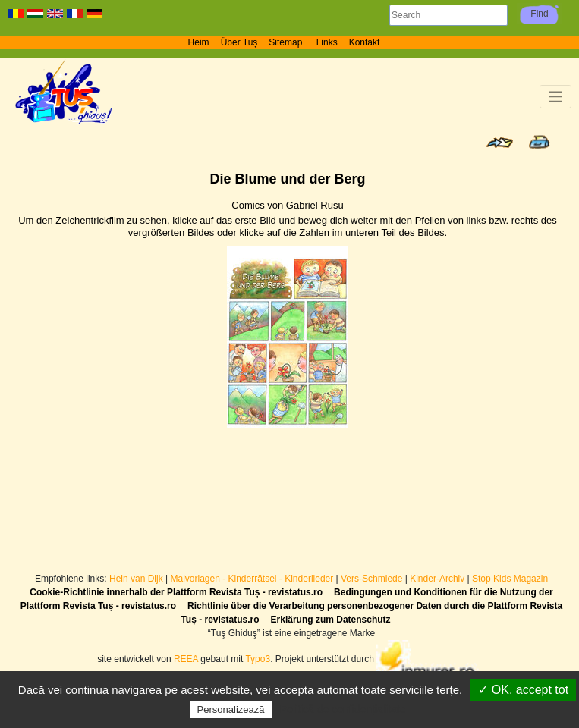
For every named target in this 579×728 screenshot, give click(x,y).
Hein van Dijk (136, 579)
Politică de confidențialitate (343, 709)
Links (327, 42)
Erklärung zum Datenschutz (331, 620)
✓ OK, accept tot (523, 690)
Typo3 (258, 659)
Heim (199, 42)
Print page (539, 142)
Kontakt (365, 42)
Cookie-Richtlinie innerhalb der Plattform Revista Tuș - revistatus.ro (176, 592)
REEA (186, 659)
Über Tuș (239, 42)
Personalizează (231, 709)
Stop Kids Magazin (510, 579)
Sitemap (286, 42)
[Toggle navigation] (556, 97)
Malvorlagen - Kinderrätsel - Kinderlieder (252, 579)
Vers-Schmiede (371, 579)
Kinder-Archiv (438, 579)
